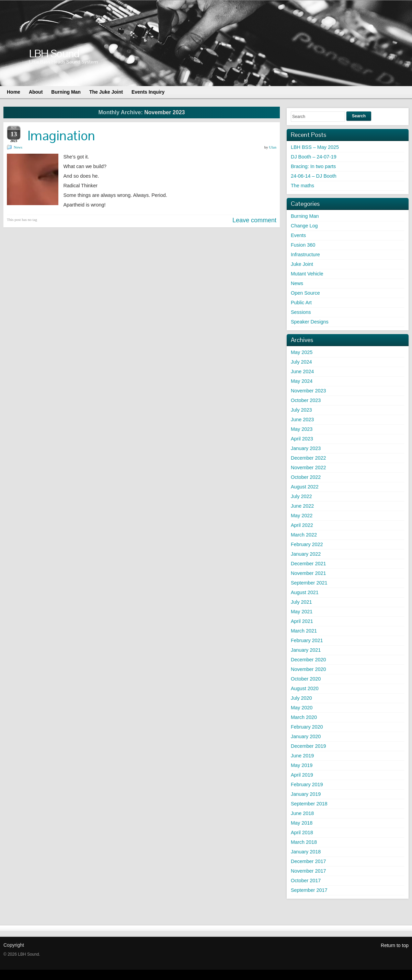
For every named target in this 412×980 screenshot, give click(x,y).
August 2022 (305, 487)
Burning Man (305, 216)
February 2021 (307, 640)
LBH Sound (54, 53)
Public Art (301, 303)
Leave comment (254, 220)
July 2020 (301, 698)
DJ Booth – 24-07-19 (314, 157)
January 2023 (306, 448)
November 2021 (308, 573)
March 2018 (304, 842)
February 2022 (307, 544)
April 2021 (302, 621)
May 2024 (302, 381)
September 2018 (309, 804)
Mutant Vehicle (307, 274)
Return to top (395, 945)
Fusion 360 (303, 245)
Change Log (304, 226)
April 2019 (302, 775)
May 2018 (302, 823)
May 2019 (302, 765)
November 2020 (308, 669)
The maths (302, 186)
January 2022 (306, 554)
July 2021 (301, 602)
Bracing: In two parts (313, 166)
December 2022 (308, 458)
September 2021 (309, 583)
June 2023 (302, 420)
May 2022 (302, 516)
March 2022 (304, 535)
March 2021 (304, 631)
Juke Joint (302, 264)
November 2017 (308, 871)
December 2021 (308, 564)
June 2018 (302, 813)
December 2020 (308, 660)
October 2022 (306, 477)
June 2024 (302, 371)
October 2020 (306, 679)
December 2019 (308, 746)
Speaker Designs (310, 322)
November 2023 (308, 391)
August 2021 (305, 592)
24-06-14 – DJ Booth (314, 176)
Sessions (301, 312)
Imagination (61, 136)
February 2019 (307, 784)
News (18, 147)
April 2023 (302, 439)
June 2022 (302, 506)
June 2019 (302, 756)
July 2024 (301, 362)
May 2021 (302, 612)
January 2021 (306, 650)
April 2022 (302, 525)
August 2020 (305, 688)
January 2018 (306, 852)
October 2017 (306, 881)
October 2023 (306, 400)
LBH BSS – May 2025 (315, 147)
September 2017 (309, 890)
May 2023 (302, 429)
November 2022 (308, 468)
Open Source (305, 293)
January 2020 (306, 736)
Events (298, 235)
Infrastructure (305, 255)
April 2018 (302, 833)
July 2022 (301, 496)
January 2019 (306, 794)
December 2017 (308, 861)
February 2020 (307, 727)
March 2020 (304, 717)
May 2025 (302, 352)
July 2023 (301, 410)
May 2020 (302, 708)
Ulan (273, 147)
